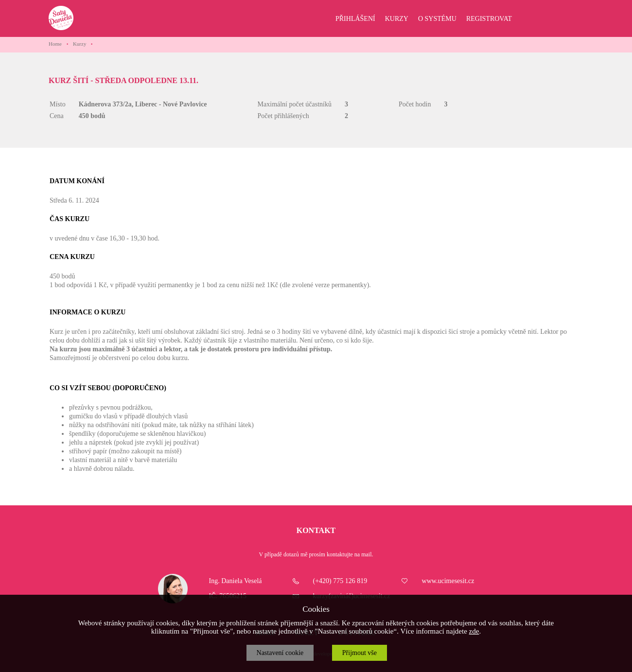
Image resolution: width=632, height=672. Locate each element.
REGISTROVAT (489, 19)
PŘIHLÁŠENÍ (355, 19)
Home (55, 44)
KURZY (397, 19)
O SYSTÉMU (437, 19)
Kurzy (80, 44)
